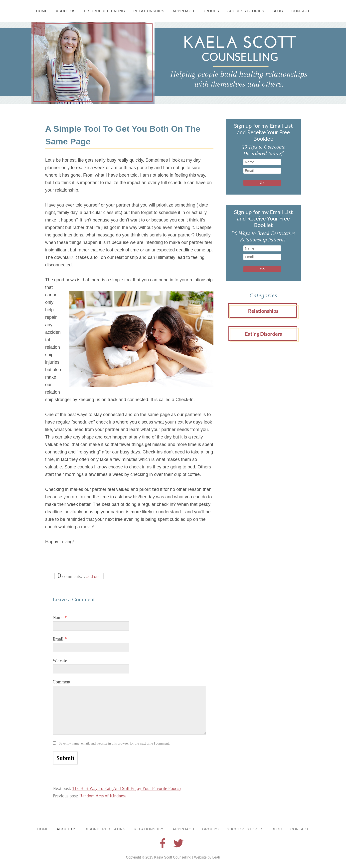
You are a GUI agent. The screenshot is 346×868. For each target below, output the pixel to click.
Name (60, 618)
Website (60, 660)
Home (42, 11)
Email (60, 639)
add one (93, 576)
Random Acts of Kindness (103, 796)
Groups (211, 11)
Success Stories (246, 11)
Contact (301, 11)
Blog (278, 11)
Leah (216, 857)
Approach (184, 11)
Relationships (149, 11)
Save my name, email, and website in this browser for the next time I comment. (114, 743)
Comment (62, 682)
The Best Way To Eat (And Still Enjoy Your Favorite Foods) (127, 788)
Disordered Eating (104, 11)
